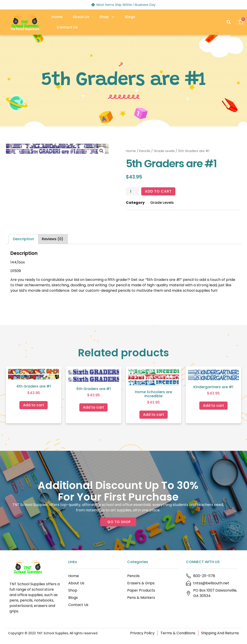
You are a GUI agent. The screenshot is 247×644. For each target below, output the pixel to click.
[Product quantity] (132, 191)
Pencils (145, 151)
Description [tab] (23, 239)
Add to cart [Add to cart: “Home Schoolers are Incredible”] (154, 415)
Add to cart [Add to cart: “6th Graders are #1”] (93, 407)
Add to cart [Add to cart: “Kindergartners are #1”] (213, 405)
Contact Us (67, 27)
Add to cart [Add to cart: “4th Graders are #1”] (34, 405)
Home (57, 17)
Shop (107, 17)
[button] (229, 22)
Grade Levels (164, 151)
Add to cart (158, 191)
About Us (81, 17)
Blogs (130, 17)
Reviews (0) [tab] (53, 239)
